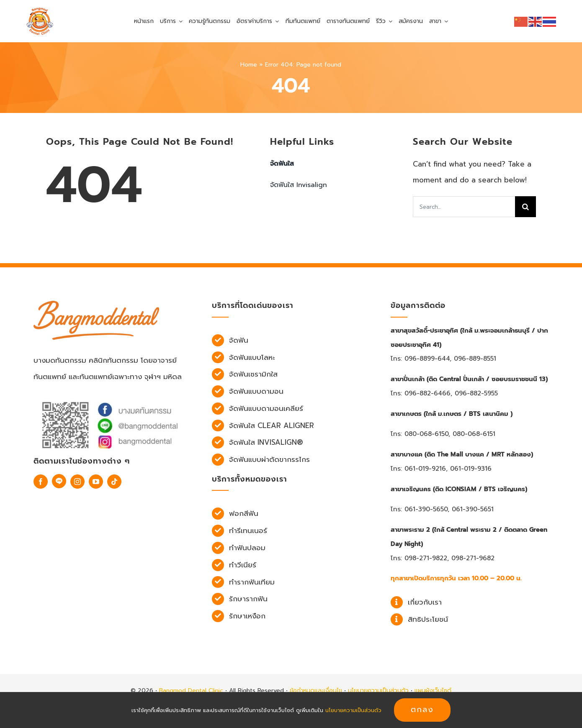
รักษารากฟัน (248, 599)
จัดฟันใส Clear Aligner (272, 426)
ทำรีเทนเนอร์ (248, 531)
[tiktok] (114, 482)
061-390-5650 (426, 509)
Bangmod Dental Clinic (191, 691)
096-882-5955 (476, 393)
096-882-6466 (427, 393)
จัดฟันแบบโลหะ (252, 357)
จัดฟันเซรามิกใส (253, 374)
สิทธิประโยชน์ (428, 619)
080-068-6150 (426, 434)
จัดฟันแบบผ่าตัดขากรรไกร (269, 459)
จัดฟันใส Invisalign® (266, 442)
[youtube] (96, 482)
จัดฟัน (239, 340)
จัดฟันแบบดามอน (256, 391)
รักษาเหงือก (247, 616)
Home (249, 65)
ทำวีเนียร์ (243, 565)
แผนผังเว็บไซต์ (433, 691)
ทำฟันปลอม (247, 548)
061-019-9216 (425, 469)
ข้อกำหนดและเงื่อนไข (316, 691)
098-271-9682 (473, 558)
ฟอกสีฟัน (244, 513)
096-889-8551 (475, 359)
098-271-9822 (426, 558)
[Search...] (464, 207)
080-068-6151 (474, 434)
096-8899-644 (427, 359)
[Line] (59, 481)
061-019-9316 (471, 469)
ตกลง (422, 710)
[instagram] (77, 482)
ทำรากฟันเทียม (252, 582)
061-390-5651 (473, 509)
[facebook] (41, 482)
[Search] (525, 207)
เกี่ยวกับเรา (425, 602)
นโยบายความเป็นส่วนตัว (378, 691)
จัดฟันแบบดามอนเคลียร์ (266, 408)
